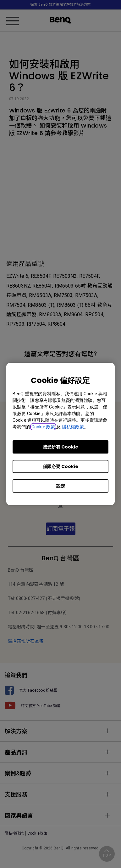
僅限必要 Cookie (60, 466)
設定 (61, 486)
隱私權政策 (73, 427)
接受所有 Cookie (60, 447)
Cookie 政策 (43, 427)
